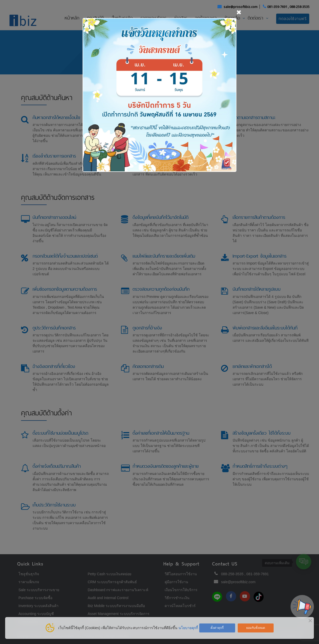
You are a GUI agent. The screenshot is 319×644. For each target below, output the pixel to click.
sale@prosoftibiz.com (241, 7)
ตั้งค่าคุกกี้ (217, 628)
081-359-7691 (277, 7)
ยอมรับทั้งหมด (256, 628)
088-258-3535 (300, 7)
